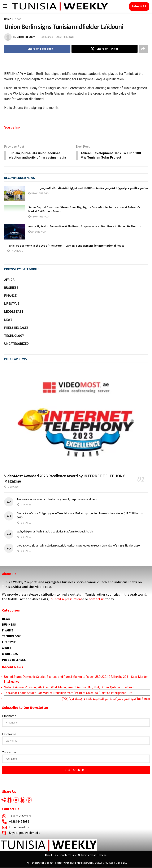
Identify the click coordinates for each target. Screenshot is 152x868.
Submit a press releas (67, 600)
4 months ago (38, 217)
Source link (12, 127)
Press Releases (16, 328)
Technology (14, 336)
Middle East (14, 312)
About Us (50, 856)
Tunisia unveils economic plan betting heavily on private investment (57, 500)
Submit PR (139, 6)
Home (8, 19)
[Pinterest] (29, 800)
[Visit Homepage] (60, 6)
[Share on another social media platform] (143, 49)
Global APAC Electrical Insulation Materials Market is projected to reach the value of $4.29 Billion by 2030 (78, 546)
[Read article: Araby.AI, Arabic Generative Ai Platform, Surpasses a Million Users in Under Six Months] (15, 232)
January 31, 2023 (52, 37)
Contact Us (67, 856)
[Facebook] (10, 800)
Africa (9, 280)
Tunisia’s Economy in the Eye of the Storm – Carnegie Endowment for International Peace (66, 246)
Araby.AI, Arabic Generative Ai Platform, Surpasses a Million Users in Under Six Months (85, 227)
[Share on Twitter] (105, 49)
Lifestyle (12, 304)
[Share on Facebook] (37, 49)
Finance (10, 296)
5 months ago (38, 194)
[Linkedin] (23, 800)
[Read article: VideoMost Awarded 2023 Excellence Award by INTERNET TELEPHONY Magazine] (76, 419)
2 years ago (37, 232)
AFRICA (7, 649)
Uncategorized (16, 344)
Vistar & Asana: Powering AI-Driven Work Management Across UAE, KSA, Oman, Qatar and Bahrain (69, 688)
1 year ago (15, 251)
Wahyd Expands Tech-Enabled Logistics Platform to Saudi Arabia (55, 532)
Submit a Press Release (92, 856)
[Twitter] (16, 800)
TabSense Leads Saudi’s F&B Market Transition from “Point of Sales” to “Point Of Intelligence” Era (68, 694)
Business (11, 288)
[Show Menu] (5, 6)
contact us (97, 600)
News (18, 19)
